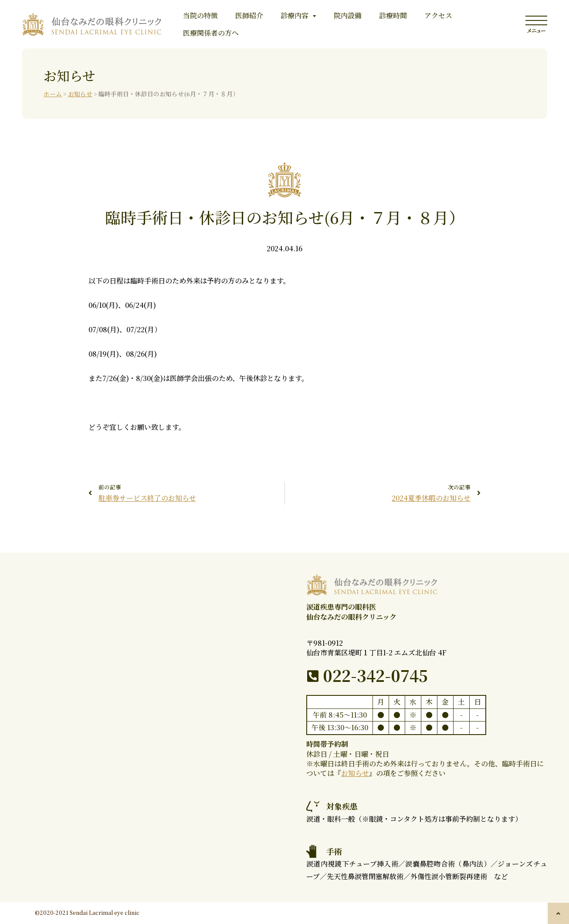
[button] (558, 913)
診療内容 (298, 15)
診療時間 (393, 15)
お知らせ (80, 94)
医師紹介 (249, 15)
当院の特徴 (200, 15)
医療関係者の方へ (211, 33)
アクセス (438, 15)
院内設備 (348, 15)
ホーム (53, 94)
